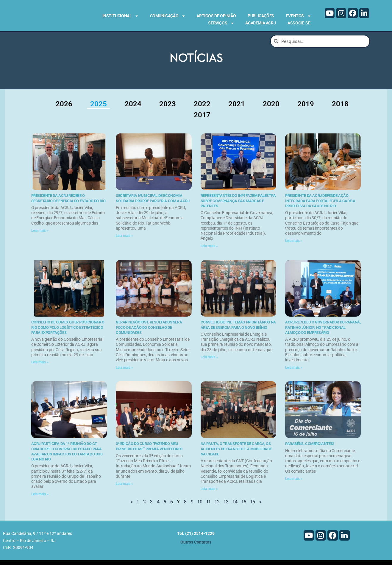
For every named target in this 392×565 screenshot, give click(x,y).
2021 (237, 109)
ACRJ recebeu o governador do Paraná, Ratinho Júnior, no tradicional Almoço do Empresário (323, 332)
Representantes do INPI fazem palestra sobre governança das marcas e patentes (238, 206)
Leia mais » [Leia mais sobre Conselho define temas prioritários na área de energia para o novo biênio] (209, 362)
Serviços (221, 23)
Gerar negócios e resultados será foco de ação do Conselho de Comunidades (149, 332)
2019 (306, 109)
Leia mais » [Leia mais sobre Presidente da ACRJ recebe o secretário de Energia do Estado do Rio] (40, 235)
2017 (202, 120)
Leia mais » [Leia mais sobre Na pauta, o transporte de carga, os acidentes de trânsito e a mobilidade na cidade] (209, 494)
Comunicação (167, 16)
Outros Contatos (196, 547)
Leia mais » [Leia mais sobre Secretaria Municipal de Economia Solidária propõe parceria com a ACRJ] (124, 240)
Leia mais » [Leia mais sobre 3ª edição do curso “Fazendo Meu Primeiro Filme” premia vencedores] (124, 488)
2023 (168, 109)
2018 (340, 109)
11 (209, 506)
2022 (202, 109)
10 (200, 506)
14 (235, 506)
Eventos (298, 16)
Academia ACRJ (260, 23)
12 (217, 506)
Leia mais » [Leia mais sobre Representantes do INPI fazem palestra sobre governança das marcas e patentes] (209, 251)
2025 (99, 109)
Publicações (261, 16)
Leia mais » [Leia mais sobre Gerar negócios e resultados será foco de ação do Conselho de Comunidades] (124, 372)
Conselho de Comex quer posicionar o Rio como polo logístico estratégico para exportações (68, 332)
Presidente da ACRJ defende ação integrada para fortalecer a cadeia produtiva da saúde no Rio (320, 206)
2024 (133, 109)
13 (226, 506)
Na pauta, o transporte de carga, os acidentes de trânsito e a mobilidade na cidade (236, 454)
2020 (271, 109)
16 (253, 506)
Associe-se (299, 23)
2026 (64, 109)
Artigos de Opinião (216, 16)
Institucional (120, 16)
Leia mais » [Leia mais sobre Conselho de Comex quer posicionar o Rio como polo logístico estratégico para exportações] (40, 367)
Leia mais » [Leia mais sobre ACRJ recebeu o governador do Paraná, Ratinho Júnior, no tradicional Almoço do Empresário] (294, 372)
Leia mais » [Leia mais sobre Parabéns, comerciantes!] (294, 483)
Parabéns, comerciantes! (310, 448)
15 (244, 506)
